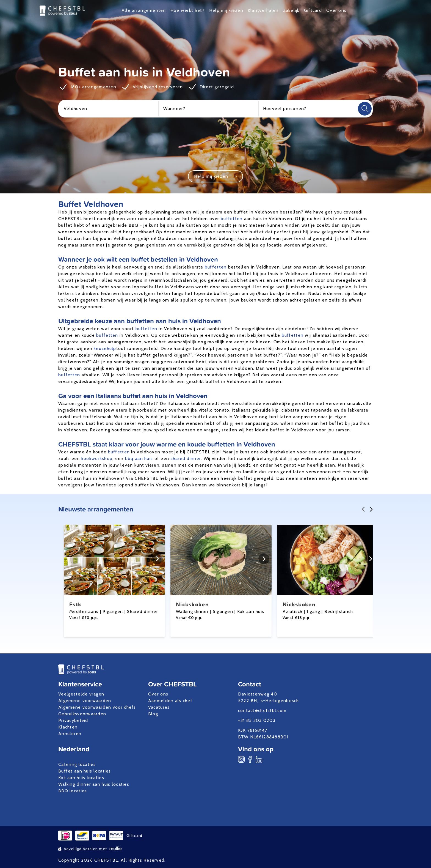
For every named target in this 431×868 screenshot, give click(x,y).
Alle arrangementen (144, 10)
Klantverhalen (263, 10)
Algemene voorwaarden (85, 701)
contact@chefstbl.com (262, 710)
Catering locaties (77, 764)
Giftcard (313, 10)
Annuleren (70, 734)
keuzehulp (105, 348)
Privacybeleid (73, 720)
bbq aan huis (139, 458)
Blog (153, 714)
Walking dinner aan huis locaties (94, 784)
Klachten (68, 727)
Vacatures (159, 707)
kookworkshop (97, 458)
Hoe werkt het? (188, 10)
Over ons (336, 10)
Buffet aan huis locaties (85, 771)
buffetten (232, 219)
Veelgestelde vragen (81, 694)
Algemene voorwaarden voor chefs (97, 707)
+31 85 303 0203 (257, 720)
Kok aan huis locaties (81, 778)
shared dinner (186, 458)
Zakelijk (291, 10)
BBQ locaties (73, 791)
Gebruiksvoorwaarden (82, 714)
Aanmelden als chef (170, 701)
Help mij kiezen (226, 10)
